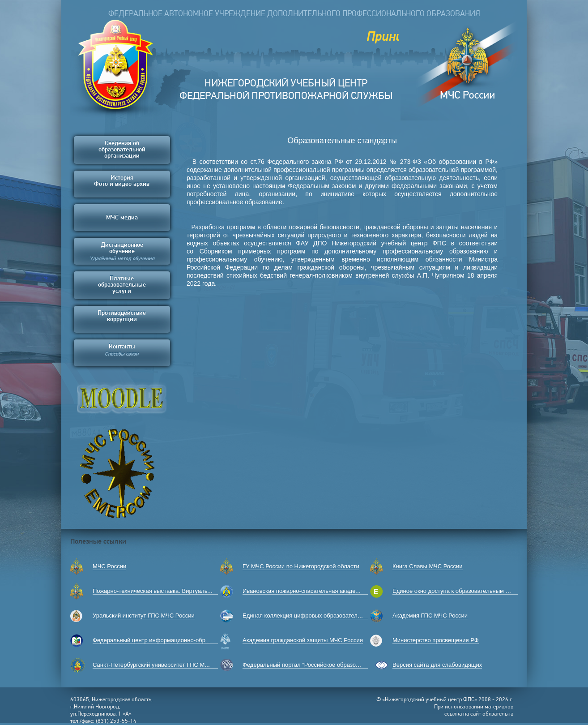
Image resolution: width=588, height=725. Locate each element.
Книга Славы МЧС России (428, 566)
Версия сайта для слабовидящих (437, 665)
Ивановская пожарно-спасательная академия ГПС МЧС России (328, 591)
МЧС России (109, 566)
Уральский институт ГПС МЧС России (144, 616)
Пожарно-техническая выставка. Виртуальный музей (164, 591)
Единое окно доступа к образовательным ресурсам (462, 591)
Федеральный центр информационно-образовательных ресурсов (181, 640)
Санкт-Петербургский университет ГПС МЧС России (163, 665)
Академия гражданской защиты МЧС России (303, 640)
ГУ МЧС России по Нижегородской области (301, 566)
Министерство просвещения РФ (436, 640)
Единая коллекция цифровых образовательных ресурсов (320, 616)
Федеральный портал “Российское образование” (308, 665)
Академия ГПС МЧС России (430, 616)
